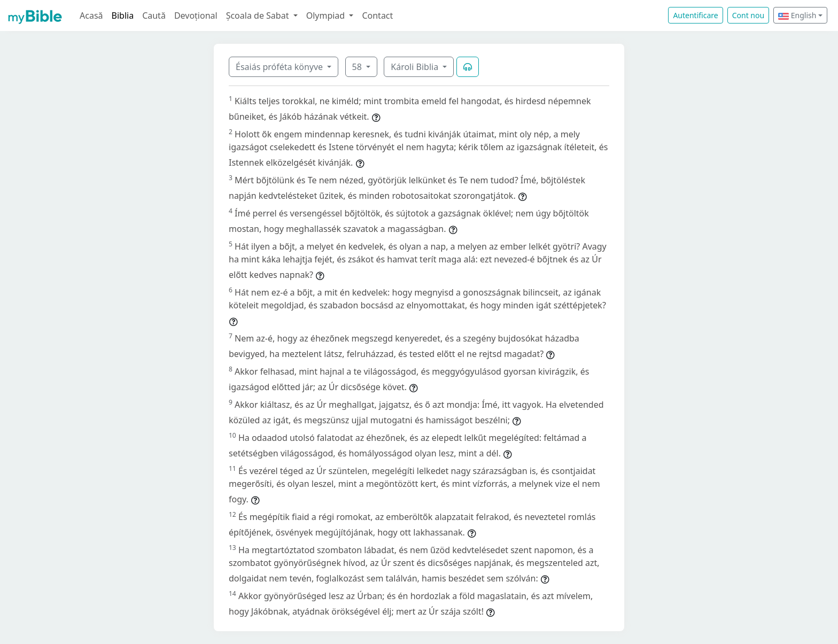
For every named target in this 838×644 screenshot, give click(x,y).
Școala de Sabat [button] (259, 15)
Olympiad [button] (327, 15)
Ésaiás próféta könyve (280, 67)
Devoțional (196, 15)
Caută (154, 15)
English (797, 15)
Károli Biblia (416, 67)
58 (358, 67)
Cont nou (748, 15)
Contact (377, 15)
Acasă (91, 15)
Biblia (123, 15)
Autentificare (695, 15)
